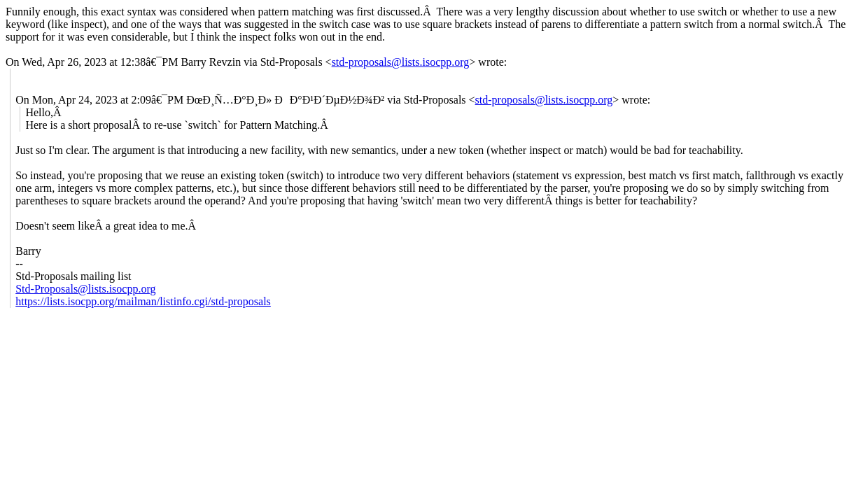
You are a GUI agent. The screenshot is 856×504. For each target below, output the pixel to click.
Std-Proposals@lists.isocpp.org (85, 289)
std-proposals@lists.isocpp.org (401, 62)
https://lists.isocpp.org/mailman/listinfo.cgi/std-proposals (143, 301)
